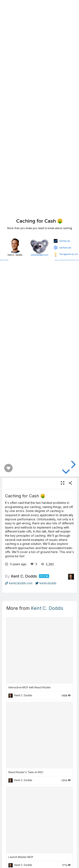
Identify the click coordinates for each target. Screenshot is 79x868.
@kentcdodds (4, 260)
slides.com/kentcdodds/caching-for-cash (67, 260)
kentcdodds (46, 583)
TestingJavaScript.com (69, 254)
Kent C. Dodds (24, 576)
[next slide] (73, 464)
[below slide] (66, 472)
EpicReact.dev (65, 248)
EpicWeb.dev (65, 241)
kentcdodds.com (19, 583)
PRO (43, 576)
